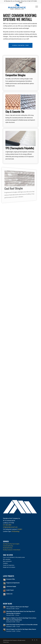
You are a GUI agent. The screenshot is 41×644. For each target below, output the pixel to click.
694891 (20, 529)
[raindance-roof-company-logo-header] (17, 7)
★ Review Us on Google (12, 1)
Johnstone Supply (11, 586)
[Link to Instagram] (32, 640)
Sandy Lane (9, 594)
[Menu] (36, 7)
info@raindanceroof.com (10, 527)
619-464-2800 (7, 525)
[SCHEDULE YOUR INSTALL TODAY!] (20, 45)
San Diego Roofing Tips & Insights (11, 544)
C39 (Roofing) (15, 531)
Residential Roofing (8, 548)
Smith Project (10, 590)
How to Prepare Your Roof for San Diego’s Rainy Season (21, 629)
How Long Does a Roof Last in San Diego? (17, 607)
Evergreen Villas (11, 579)
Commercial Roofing (8, 546)
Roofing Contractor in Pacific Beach (12, 550)
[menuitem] (36, 7)
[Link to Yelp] (37, 640)
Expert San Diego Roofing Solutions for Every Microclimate (22, 625)
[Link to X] (35, 640)
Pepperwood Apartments (13, 583)
